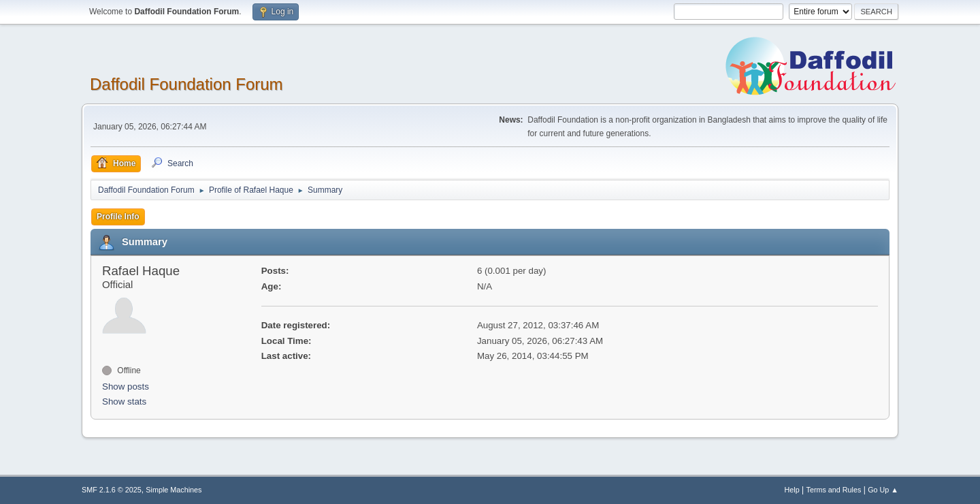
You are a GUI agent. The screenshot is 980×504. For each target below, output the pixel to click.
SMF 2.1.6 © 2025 (112, 490)
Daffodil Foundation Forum (186, 84)
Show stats (124, 401)
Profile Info (118, 217)
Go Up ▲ (883, 490)
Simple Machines (174, 490)
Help (792, 490)
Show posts (126, 387)
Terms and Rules (834, 490)
